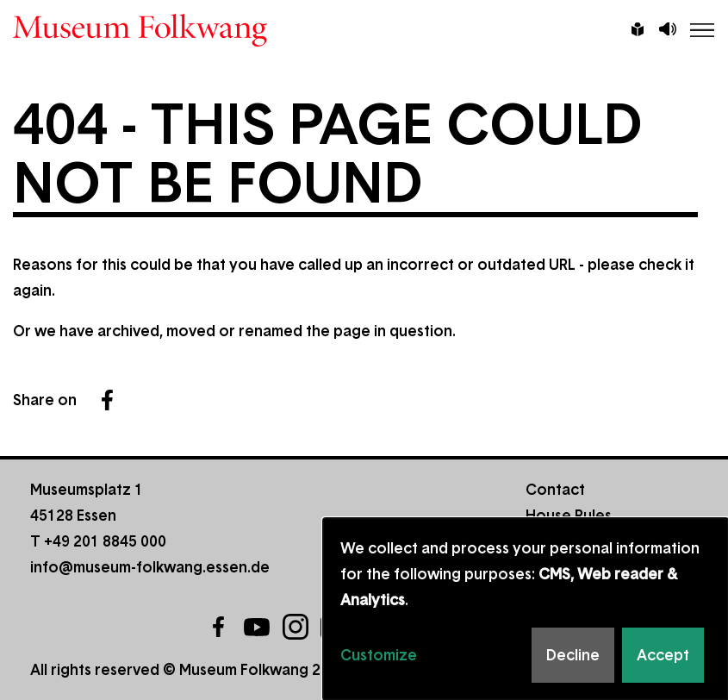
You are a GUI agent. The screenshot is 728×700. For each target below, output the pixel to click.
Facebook (107, 400)
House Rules (569, 516)
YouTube (257, 627)
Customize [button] (379, 655)
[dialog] (526, 609)
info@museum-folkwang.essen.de (150, 567)
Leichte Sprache (638, 31)
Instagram (296, 627)
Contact (555, 490)
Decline (573, 655)
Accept (663, 655)
